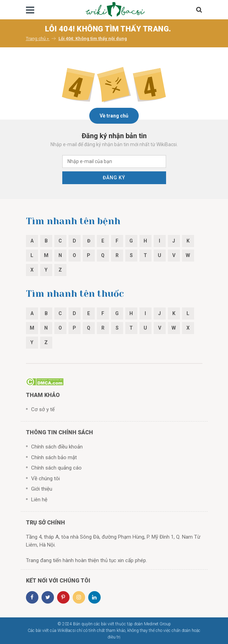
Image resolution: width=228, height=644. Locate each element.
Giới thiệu (42, 489)
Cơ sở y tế (43, 409)
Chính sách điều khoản (57, 447)
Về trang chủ (114, 116)
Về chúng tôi (45, 479)
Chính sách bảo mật (54, 457)
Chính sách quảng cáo (56, 468)
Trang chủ (36, 39)
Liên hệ (39, 500)
